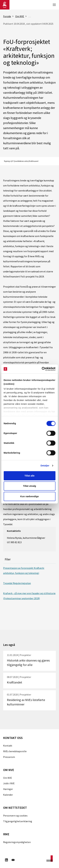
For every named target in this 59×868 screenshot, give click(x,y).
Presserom (9, 757)
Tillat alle (30, 476)
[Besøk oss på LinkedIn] (6, 860)
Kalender (8, 795)
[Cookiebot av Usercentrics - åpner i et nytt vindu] (42, 369)
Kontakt (8, 746)
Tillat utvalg (29, 486)
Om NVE (8, 778)
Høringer (8, 789)
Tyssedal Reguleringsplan (17, 583)
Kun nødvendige (30, 496)
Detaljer (45, 466)
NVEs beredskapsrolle (15, 751)
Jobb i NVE (9, 783)
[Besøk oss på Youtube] (13, 860)
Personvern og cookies (15, 816)
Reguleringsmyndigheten (17, 842)
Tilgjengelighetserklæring (18, 821)
